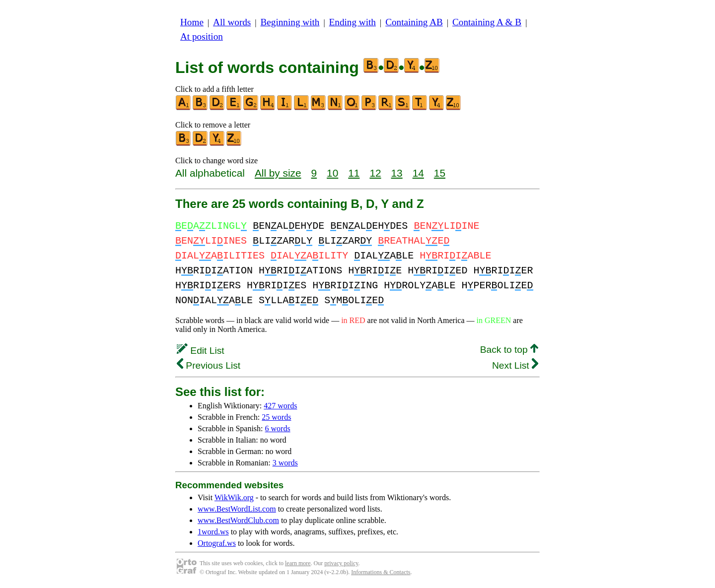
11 (354, 173)
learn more (298, 563)
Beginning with (290, 22)
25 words (276, 417)
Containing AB (414, 22)
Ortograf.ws (217, 543)
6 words (278, 428)
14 (418, 173)
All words (232, 22)
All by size (278, 173)
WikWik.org (234, 497)
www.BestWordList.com (237, 509)
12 (375, 173)
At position (202, 36)
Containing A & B (487, 22)
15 (440, 173)
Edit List (201, 351)
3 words (285, 463)
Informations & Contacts (381, 572)
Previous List (209, 365)
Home (192, 22)
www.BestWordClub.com (238, 520)
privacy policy (341, 563)
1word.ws (213, 532)
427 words (280, 406)
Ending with (353, 22)
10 (332, 173)
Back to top (509, 350)
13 (397, 173)
